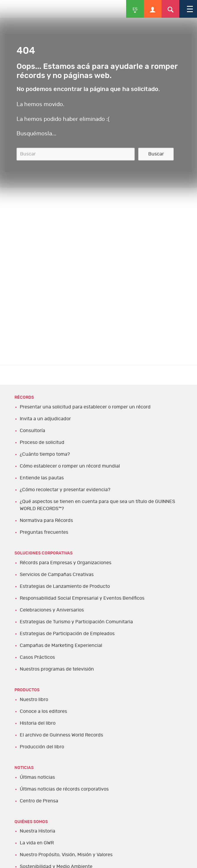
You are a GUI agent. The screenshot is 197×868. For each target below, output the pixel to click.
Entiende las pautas (42, 478)
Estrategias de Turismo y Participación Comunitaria (76, 622)
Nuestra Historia (38, 831)
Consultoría (32, 431)
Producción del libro (42, 747)
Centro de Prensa (39, 801)
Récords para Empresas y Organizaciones (66, 563)
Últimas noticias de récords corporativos (64, 789)
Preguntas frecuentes (44, 532)
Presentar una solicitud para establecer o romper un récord (85, 407)
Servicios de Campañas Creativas (57, 575)
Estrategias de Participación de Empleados (67, 634)
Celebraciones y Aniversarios (52, 610)
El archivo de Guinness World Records (61, 735)
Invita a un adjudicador (45, 419)
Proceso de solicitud (42, 442)
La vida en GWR (37, 843)
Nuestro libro (34, 700)
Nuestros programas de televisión (57, 669)
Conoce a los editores (43, 711)
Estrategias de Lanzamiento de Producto (65, 586)
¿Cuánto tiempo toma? (45, 454)
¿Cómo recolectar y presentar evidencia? (65, 490)
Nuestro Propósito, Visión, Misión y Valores (66, 855)
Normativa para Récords (46, 520)
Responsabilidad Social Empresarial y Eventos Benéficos (82, 598)
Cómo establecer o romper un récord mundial (70, 466)
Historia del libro (38, 723)
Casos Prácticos (37, 657)
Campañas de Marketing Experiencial (61, 645)
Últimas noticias (37, 777)
